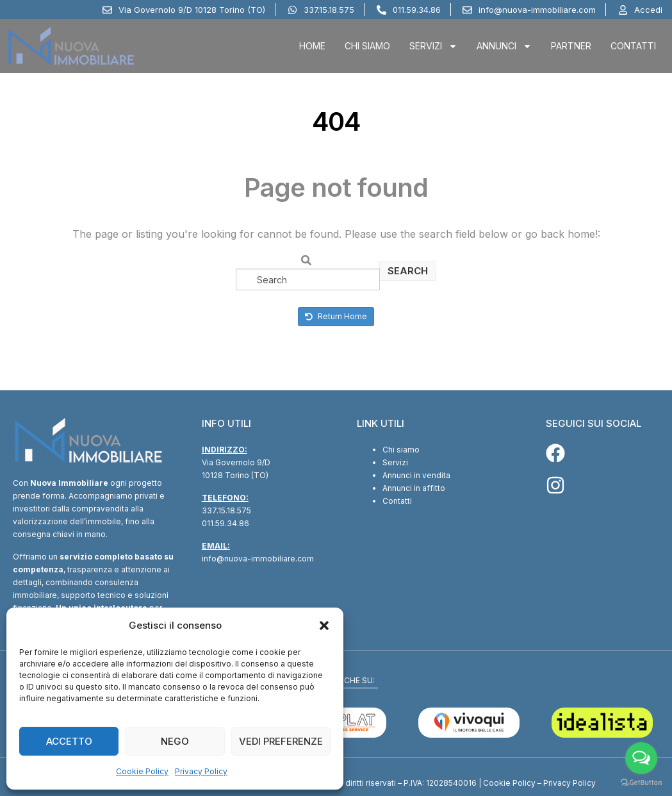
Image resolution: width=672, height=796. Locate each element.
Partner (571, 46)
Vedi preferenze (281, 741)
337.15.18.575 (226, 510)
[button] (324, 626)
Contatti (633, 46)
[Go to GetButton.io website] (641, 783)
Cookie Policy (142, 771)
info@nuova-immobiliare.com (258, 559)
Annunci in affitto (414, 488)
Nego (175, 741)
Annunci (504, 46)
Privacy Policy (201, 771)
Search (408, 271)
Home (312, 46)
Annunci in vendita (416, 475)
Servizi (433, 46)
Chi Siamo (367, 46)
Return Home (336, 316)
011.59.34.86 (225, 523)
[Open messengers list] (641, 758)
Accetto (69, 741)
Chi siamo (401, 450)
